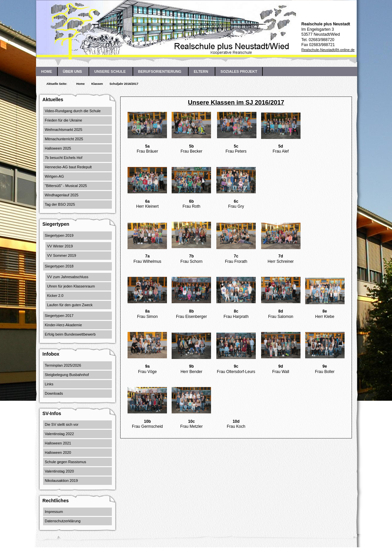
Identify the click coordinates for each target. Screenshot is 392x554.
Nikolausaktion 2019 (61, 481)
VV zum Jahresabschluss (68, 277)
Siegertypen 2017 (59, 316)
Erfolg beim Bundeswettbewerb (70, 334)
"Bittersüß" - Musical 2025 (66, 186)
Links (49, 384)
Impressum (54, 512)
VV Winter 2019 (60, 246)
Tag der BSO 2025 (60, 204)
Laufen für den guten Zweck (70, 305)
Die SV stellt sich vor (62, 424)
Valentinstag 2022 (59, 434)
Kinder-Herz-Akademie (63, 325)
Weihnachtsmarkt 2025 (63, 130)
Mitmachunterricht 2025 (64, 139)
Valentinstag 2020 (59, 471)
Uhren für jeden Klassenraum (71, 286)
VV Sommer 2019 (62, 255)
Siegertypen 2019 (59, 235)
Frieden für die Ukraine (63, 120)
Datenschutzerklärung (63, 521)
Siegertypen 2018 (59, 266)
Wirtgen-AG (54, 176)
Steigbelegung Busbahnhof (67, 375)
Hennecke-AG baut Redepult (68, 167)
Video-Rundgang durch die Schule (73, 111)
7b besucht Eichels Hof (64, 158)
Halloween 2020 (58, 452)
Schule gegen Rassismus (65, 462)
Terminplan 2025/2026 (63, 365)
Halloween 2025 (58, 148)
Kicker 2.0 (55, 296)
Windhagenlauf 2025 (62, 195)
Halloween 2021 (58, 443)
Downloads (54, 393)
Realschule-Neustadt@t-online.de (328, 50)
